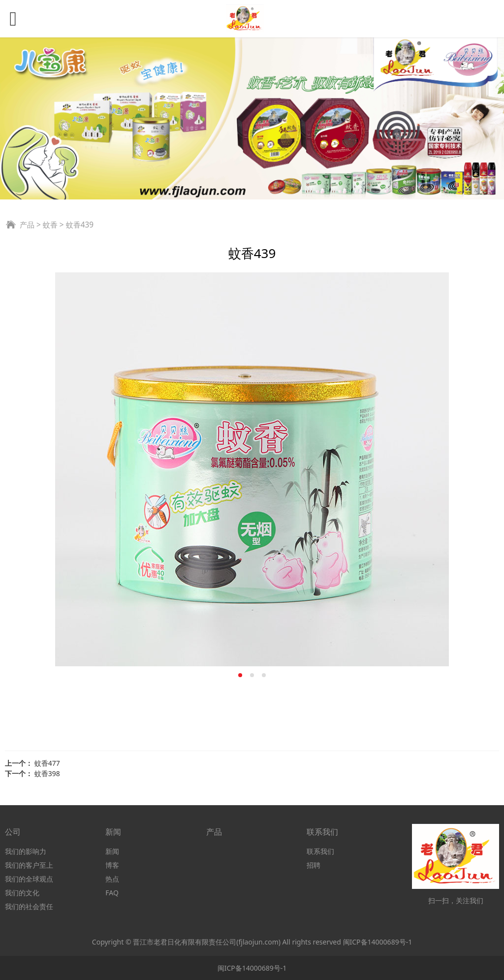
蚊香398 (47, 773)
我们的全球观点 (29, 879)
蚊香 (50, 225)
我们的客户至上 (29, 865)
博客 (112, 865)
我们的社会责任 (29, 906)
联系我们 (320, 851)
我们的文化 (22, 893)
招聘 (314, 865)
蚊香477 (47, 763)
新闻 (112, 851)
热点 (112, 879)
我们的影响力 (26, 851)
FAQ (112, 893)
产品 (27, 225)
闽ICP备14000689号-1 (378, 942)
